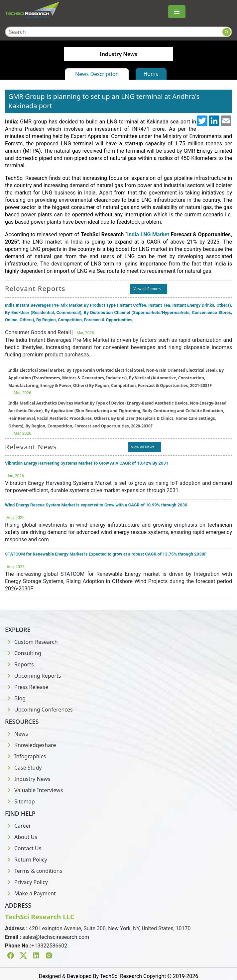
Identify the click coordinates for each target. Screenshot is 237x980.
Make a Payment (30, 893)
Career (18, 826)
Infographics (25, 756)
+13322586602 (49, 946)
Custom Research (31, 642)
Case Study (23, 768)
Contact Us (23, 848)
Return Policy (26, 860)
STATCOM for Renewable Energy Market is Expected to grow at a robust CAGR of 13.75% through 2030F (106, 554)
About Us (21, 837)
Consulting (23, 653)
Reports (19, 664)
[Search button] (227, 32)
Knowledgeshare (30, 745)
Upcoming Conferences (39, 710)
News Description (97, 74)
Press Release (27, 687)
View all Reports (147, 289)
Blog (15, 698)
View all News (143, 447)
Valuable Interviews (34, 790)
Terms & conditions (34, 871)
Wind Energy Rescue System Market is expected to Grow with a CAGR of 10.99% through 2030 (96, 505)
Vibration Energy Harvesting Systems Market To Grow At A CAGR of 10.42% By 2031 (87, 463)
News (16, 734)
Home (151, 74)
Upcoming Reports (33, 676)
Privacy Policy (26, 882)
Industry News (28, 779)
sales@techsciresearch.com (56, 937)
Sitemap (20, 801)
